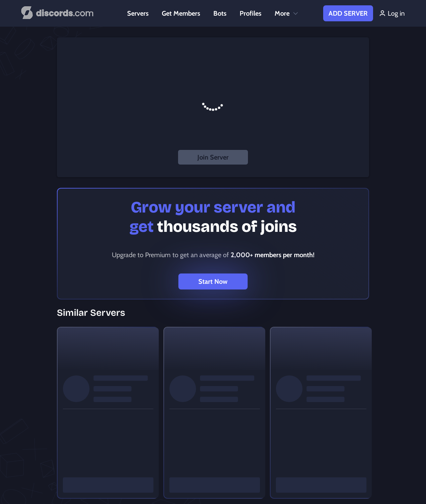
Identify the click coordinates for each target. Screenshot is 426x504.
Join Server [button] (213, 157)
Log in (392, 13)
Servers (138, 13)
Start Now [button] (213, 281)
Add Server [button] (348, 13)
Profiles (250, 13)
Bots (220, 13)
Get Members (181, 13)
